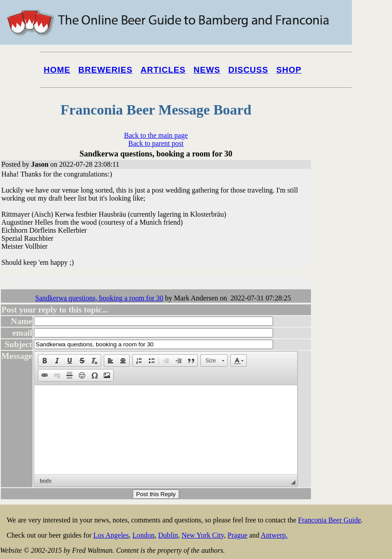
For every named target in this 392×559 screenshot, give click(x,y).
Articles (163, 70)
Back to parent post (156, 143)
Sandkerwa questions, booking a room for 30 (99, 298)
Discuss (248, 70)
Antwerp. (274, 535)
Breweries (106, 70)
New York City (202, 535)
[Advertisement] (356, 340)
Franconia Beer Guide (329, 520)
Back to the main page (156, 135)
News (207, 70)
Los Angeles (111, 535)
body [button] (45, 481)
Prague (237, 535)
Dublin (168, 535)
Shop (289, 70)
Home (57, 70)
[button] (45, 361)
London (143, 535)
